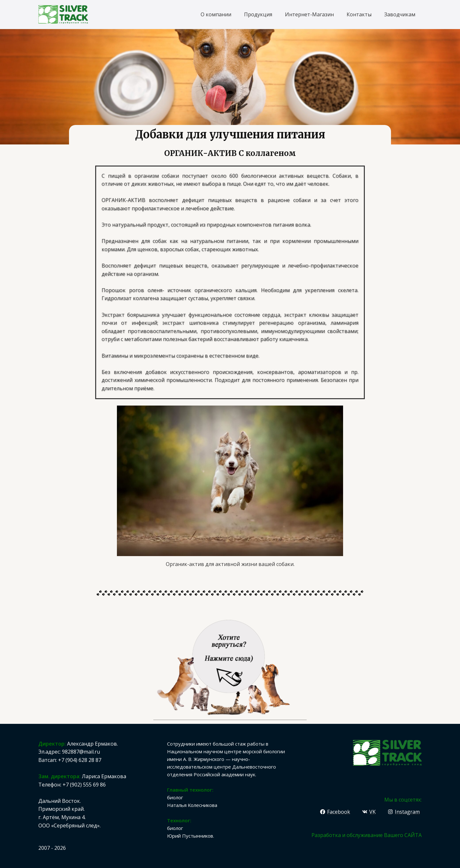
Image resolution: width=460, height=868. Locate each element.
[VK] (369, 812)
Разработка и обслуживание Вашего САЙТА (367, 835)
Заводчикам (400, 14)
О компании (216, 14)
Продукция (258, 14)
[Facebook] (335, 812)
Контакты (359, 14)
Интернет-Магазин (309, 14)
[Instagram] (404, 812)
